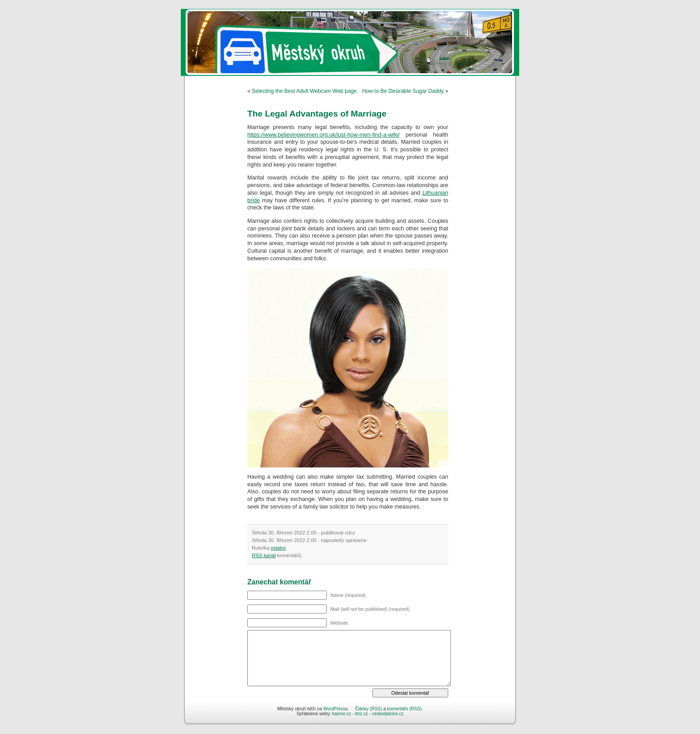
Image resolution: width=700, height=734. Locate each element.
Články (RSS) (369, 709)
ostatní (278, 548)
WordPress (334, 709)
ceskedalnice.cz (388, 714)
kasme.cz (342, 714)
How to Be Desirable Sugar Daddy (403, 91)
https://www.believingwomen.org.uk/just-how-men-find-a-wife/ (324, 135)
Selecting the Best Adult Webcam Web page (304, 91)
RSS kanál (264, 555)
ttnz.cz (361, 714)
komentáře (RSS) (404, 709)
